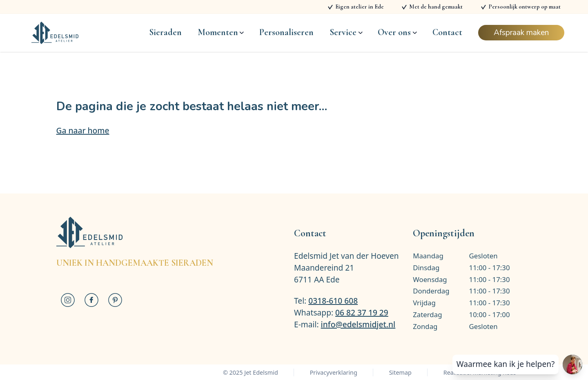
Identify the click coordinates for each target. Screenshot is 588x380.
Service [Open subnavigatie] (346, 32)
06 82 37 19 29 (362, 312)
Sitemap (400, 372)
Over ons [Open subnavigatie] (397, 32)
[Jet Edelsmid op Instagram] (68, 300)
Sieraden (165, 32)
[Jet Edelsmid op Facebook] (91, 300)
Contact (447, 32)
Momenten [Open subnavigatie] (221, 32)
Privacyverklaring (334, 372)
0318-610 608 (333, 301)
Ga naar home (83, 130)
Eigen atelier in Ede (360, 7)
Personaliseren (286, 32)
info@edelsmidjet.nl (358, 324)
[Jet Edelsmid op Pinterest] (115, 300)
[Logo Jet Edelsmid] (55, 33)
